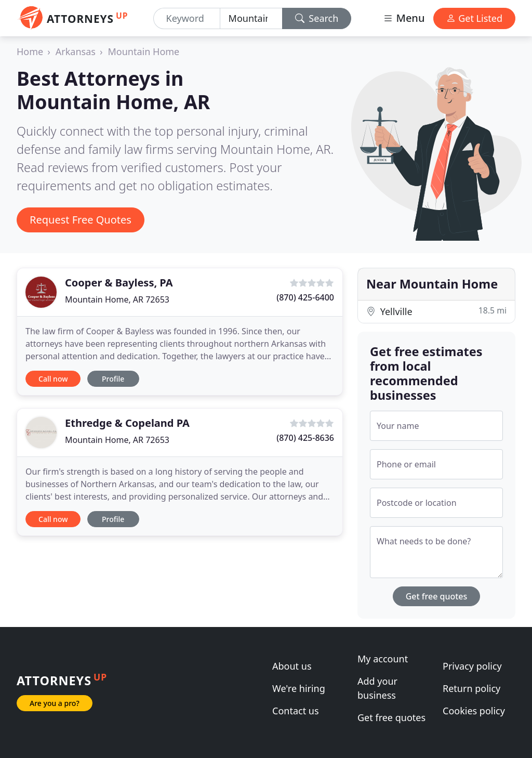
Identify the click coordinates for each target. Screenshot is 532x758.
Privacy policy (472, 666)
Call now (53, 379)
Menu (404, 18)
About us (292, 666)
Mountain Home (144, 51)
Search (317, 18)
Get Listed (474, 18)
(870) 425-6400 (305, 297)
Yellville (436, 311)
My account (383, 659)
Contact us (296, 711)
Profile (113, 379)
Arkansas (76, 51)
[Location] (251, 18)
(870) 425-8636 (305, 438)
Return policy (471, 688)
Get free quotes (437, 596)
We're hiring (299, 688)
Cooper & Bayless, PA (119, 283)
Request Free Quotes (81, 220)
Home (30, 51)
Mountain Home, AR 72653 (117, 299)
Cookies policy (474, 711)
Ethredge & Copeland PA (127, 423)
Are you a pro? (55, 703)
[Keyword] (187, 18)
